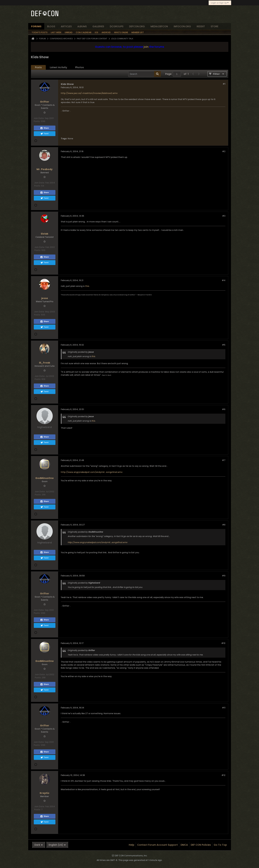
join (146, 47)
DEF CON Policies (201, 845)
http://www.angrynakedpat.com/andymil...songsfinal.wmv (92, 472)
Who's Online (121, 32)
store (214, 26)
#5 (224, 345)
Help (132, 845)
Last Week (56, 32)
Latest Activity (58, 67)
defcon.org (137, 26)
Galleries (98, 26)
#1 (224, 84)
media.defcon (159, 26)
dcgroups (117, 26)
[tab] (38, 67)
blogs (51, 26)
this (87, 286)
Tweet (45, 134)
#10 (223, 643)
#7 (224, 460)
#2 (224, 151)
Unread (69, 32)
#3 (224, 216)
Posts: (37, 121)
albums (82, 26)
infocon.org (182, 26)
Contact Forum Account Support (157, 845)
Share (45, 128)
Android (106, 32)
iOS (96, 32)
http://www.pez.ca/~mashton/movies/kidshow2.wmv (89, 93)
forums (36, 26)
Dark (39, 845)
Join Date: (39, 118)
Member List (138, 32)
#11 (224, 708)
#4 (224, 280)
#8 (224, 525)
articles (66, 26)
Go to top (220, 845)
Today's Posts (40, 32)
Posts (38, 67)
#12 (223, 775)
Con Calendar (84, 32)
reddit (201, 26)
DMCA (184, 845)
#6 (224, 409)
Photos (79, 67)
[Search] (145, 74)
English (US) (57, 845)
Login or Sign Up (220, 3)
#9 (224, 576)
